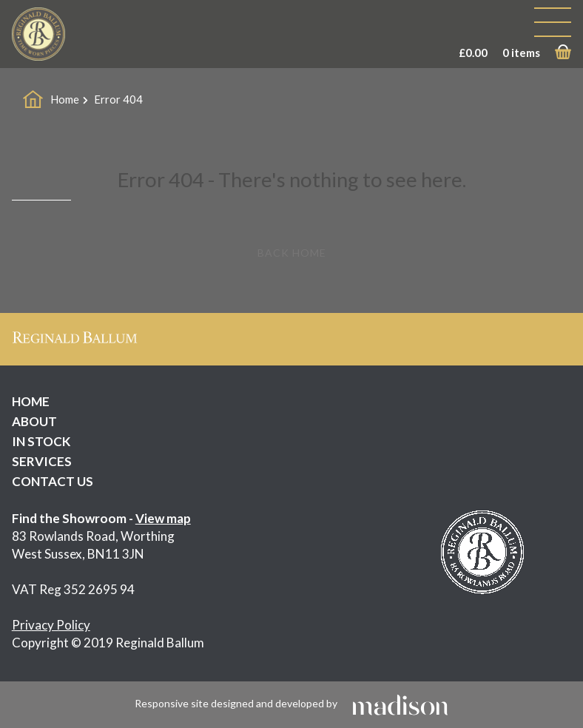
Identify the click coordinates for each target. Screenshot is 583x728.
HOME (31, 401)
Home (65, 99)
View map (163, 518)
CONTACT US (53, 481)
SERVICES (42, 461)
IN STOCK (41, 441)
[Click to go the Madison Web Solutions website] (400, 703)
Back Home (292, 253)
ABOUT (34, 421)
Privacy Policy (51, 625)
